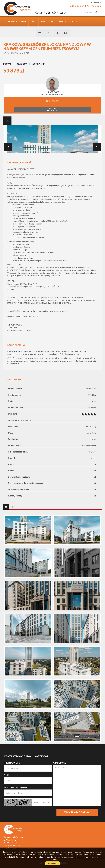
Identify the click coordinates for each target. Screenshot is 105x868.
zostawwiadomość (52, 110)
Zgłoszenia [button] (64, 21)
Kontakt (75, 21)
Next (97, 147)
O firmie (24, 21)
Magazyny (52, 21)
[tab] (7, 121)
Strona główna (12, 21)
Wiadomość (60, 763)
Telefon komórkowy (16, 787)
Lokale (43, 21)
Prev (8, 147)
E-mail (7, 775)
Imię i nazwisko (12, 763)
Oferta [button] (33, 21)
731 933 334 (53, 101)
